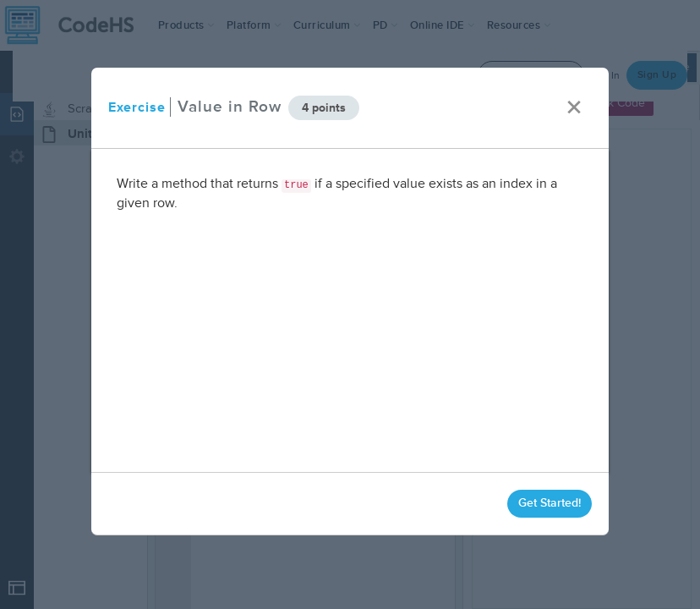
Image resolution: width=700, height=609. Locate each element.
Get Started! (550, 503)
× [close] (574, 108)
